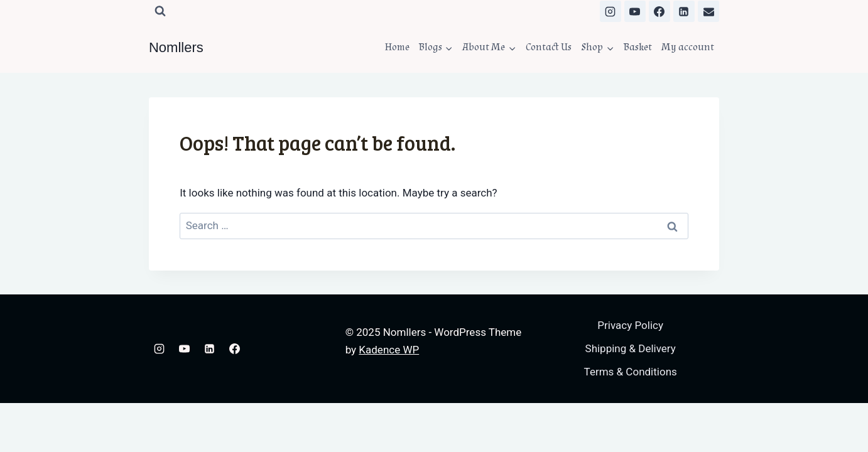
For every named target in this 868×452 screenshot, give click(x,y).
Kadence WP (389, 350)
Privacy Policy (630, 325)
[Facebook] (659, 11)
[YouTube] (635, 11)
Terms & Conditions (631, 372)
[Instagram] (610, 11)
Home (397, 47)
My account (688, 47)
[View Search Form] (160, 11)
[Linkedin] (684, 11)
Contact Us (549, 47)
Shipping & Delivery (631, 348)
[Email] (708, 11)
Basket (638, 47)
